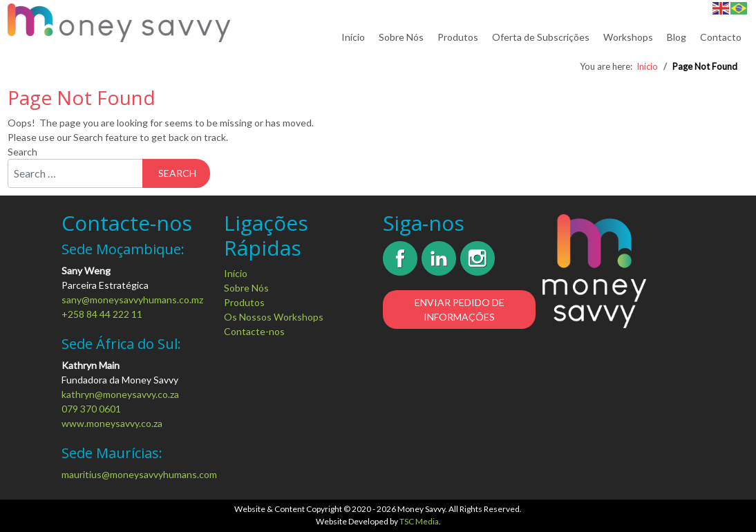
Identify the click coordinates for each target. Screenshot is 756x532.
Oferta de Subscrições (541, 37)
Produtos (458, 37)
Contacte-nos (254, 331)
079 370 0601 (91, 409)
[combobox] (75, 173)
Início (353, 37)
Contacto (721, 37)
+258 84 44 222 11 (102, 314)
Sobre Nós (401, 37)
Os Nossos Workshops (274, 317)
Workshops (628, 37)
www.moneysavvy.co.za (112, 423)
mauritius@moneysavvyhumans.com (139, 474)
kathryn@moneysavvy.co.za (120, 394)
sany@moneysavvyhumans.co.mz (132, 300)
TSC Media (419, 521)
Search (22, 152)
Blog (677, 37)
